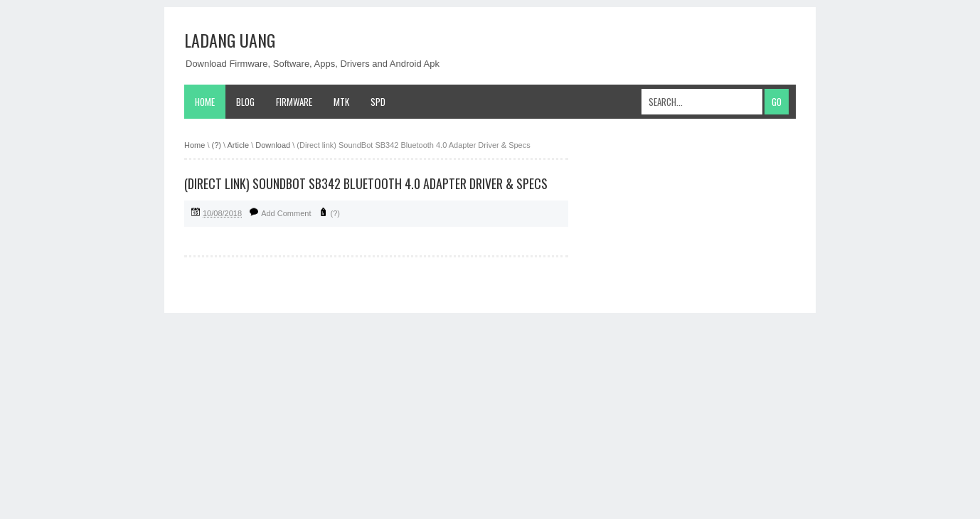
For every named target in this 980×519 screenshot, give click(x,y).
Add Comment (286, 213)
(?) (335, 213)
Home (205, 102)
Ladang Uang (230, 40)
